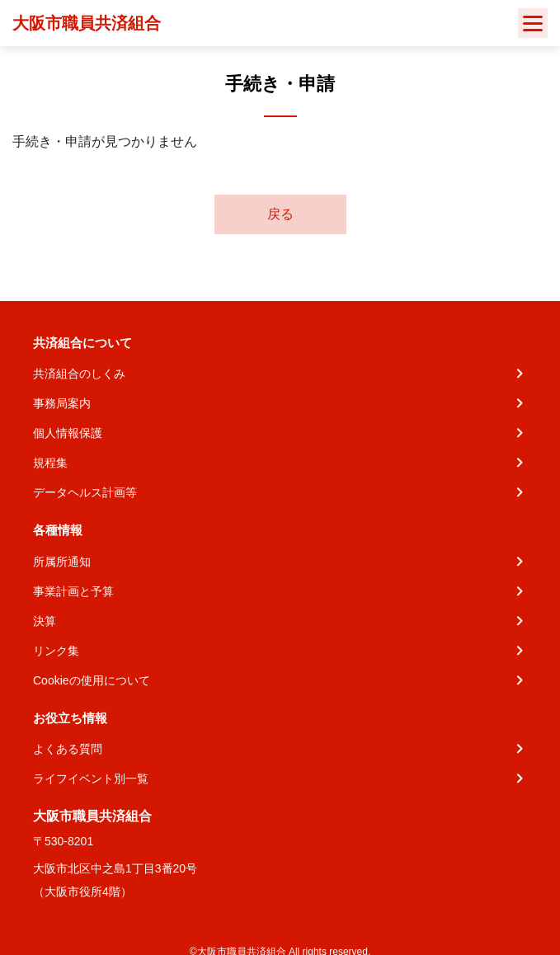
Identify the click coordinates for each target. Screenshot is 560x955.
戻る (280, 214)
